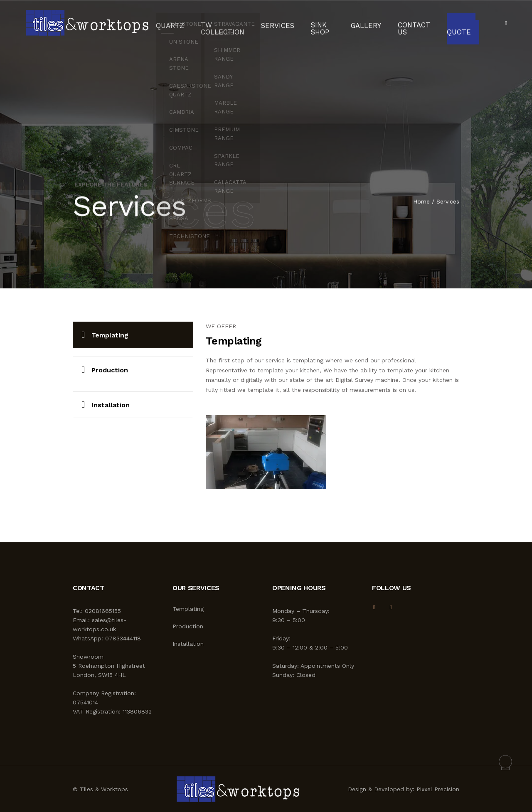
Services (270, 23)
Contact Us (401, 23)
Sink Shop (308, 23)
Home (421, 202)
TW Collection (215, 23)
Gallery (358, 23)
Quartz (168, 23)
